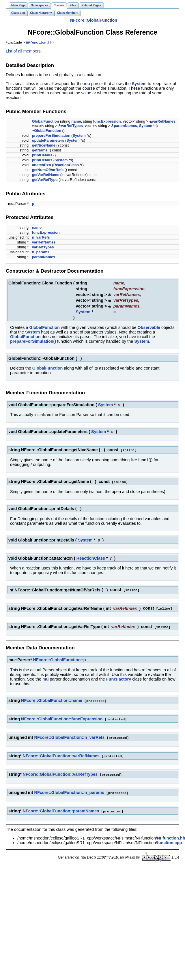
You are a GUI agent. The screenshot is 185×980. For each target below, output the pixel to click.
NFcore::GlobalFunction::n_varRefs (70, 736)
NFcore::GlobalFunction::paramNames (61, 808)
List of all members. (24, 52)
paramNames (125, 126)
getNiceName (44, 146)
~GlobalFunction (47, 131)
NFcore (77, 20)
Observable (149, 328)
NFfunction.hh (39, 43)
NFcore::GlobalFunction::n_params (69, 790)
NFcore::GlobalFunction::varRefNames (61, 754)
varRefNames (164, 122)
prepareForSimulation (51, 136)
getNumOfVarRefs (48, 170)
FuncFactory (119, 678)
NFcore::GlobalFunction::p (60, 659)
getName (40, 151)
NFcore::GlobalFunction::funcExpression (62, 718)
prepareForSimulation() (33, 342)
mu (87, 84)
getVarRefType (45, 180)
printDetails (42, 156)
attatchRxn (42, 165)
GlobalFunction (102, 20)
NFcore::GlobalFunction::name (52, 700)
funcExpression (107, 122)
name (76, 122)
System (139, 84)
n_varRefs (41, 238)
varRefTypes (72, 126)
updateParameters (48, 141)
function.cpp (169, 840)
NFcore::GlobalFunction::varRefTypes (60, 772)
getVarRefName (46, 175)
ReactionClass (66, 165)
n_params (41, 253)
